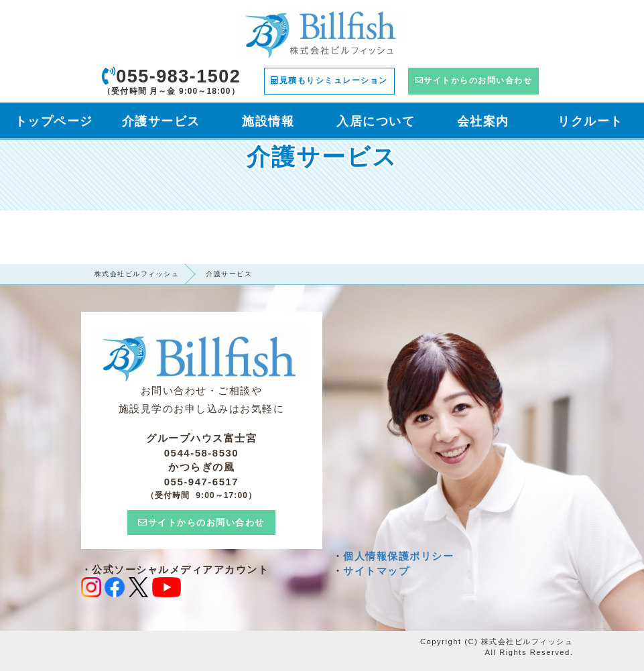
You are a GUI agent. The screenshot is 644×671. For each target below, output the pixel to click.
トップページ (54, 121)
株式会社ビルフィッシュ (137, 274)
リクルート (590, 121)
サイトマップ (376, 571)
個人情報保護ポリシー (398, 556)
